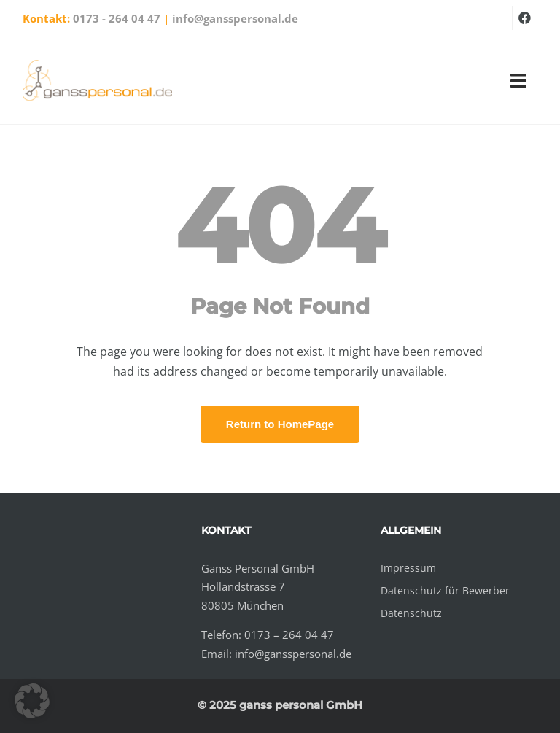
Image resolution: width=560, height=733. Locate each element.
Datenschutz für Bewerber (445, 590)
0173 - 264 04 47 (117, 18)
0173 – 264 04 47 (289, 635)
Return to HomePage (280, 424)
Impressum (408, 568)
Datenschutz (411, 613)
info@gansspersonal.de (235, 18)
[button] (32, 701)
